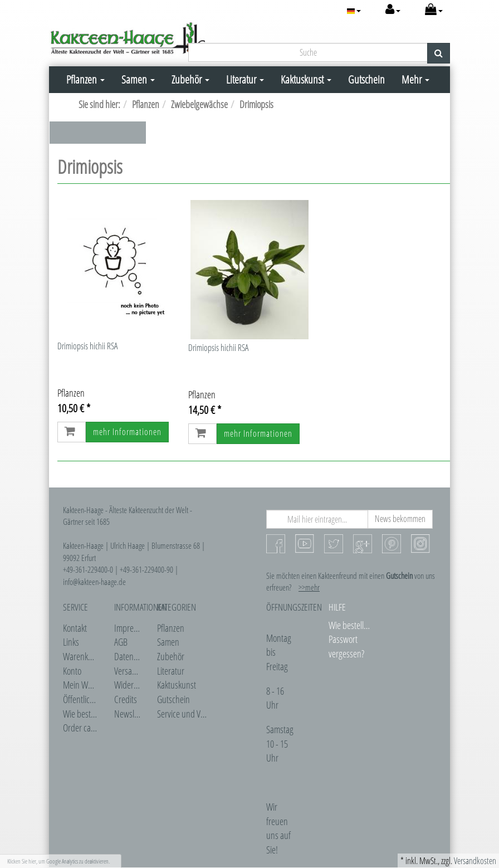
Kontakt (75, 628)
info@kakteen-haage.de (94, 582)
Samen (138, 79)
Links (71, 642)
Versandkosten (475, 861)
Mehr (415, 79)
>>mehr (309, 587)
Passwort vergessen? (346, 646)
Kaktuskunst (306, 79)
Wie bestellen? (86, 714)
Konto (72, 671)
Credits (126, 699)
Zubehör (190, 79)
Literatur (245, 79)
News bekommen (400, 519)
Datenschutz (134, 656)
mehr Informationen (127, 432)
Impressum (133, 628)
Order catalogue (89, 728)
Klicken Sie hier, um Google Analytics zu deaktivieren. (58, 861)
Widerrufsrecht (139, 685)
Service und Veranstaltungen (204, 714)
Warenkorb (81, 656)
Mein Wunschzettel (94, 685)
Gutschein (366, 79)
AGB (121, 642)
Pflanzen (85, 79)
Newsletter (132, 714)
